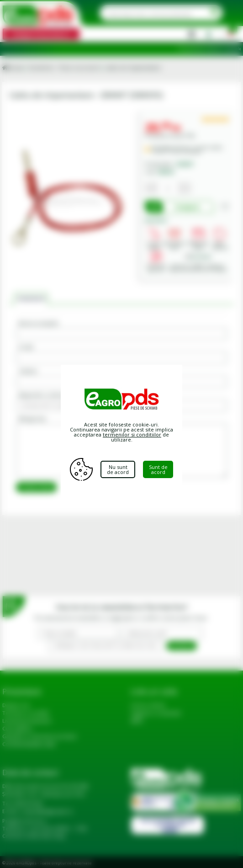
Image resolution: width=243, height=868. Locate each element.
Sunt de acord (159, 469)
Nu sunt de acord (118, 469)
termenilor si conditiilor (132, 434)
